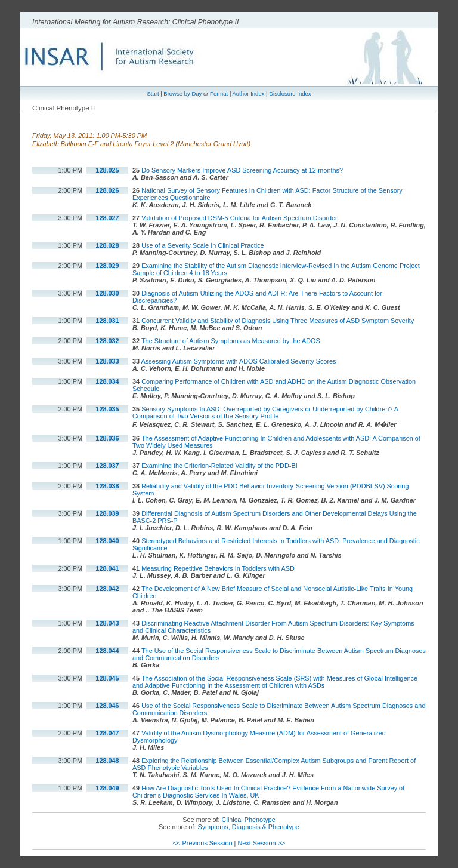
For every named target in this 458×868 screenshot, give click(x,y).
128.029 (107, 266)
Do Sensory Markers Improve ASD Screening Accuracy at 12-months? (242, 170)
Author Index (248, 93)
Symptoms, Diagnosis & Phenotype (248, 827)
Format (219, 93)
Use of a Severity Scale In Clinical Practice (203, 245)
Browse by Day (182, 93)
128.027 (107, 218)
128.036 (107, 438)
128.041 (107, 568)
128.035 (107, 409)
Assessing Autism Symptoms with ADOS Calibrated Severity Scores (239, 361)
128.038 (107, 486)
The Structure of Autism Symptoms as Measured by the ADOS (231, 341)
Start (153, 93)
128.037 (107, 466)
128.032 (107, 341)
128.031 (107, 321)
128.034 (107, 381)
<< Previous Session (203, 843)
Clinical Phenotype (249, 820)
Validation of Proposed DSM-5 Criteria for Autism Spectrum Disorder (239, 218)
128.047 (107, 733)
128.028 (107, 245)
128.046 (107, 706)
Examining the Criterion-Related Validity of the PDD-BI (219, 466)
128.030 (107, 293)
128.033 (107, 361)
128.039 (107, 513)
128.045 (107, 678)
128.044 (107, 651)
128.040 (107, 541)
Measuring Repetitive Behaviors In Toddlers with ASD (218, 568)
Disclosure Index (290, 93)
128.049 (107, 788)
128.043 (107, 623)
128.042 (107, 589)
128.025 (107, 170)
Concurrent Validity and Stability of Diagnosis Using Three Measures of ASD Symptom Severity (278, 321)
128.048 (107, 761)
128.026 (107, 190)
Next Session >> (261, 843)
